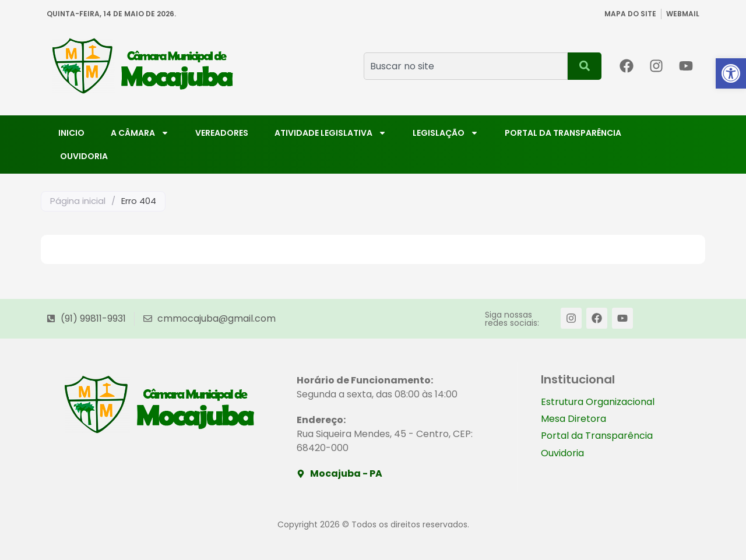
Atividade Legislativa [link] (330, 133)
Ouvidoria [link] (84, 156)
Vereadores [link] (222, 133)
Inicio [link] (71, 133)
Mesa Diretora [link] (573, 420)
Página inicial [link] (78, 201)
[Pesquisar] (585, 66)
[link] (731, 73)
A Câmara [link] (140, 133)
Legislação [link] (446, 133)
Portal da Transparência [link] (563, 133)
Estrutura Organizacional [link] (598, 402)
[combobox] (466, 66)
